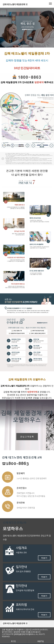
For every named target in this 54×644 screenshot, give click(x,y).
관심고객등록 (27, 437)
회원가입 (41, 641)
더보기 (44, 558)
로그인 (13, 641)
